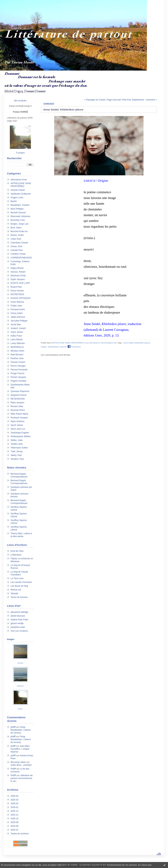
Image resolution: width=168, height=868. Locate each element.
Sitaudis (14, 593)
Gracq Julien (17, 313)
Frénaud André (18, 309)
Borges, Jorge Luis (19, 224)
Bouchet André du (19, 231)
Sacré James (17, 425)
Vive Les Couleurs (19, 631)
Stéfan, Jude (17, 440)
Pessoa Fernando (19, 370)
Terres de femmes (19, 597)
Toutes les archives (20, 834)
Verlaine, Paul (17, 459)
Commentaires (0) (108, 343)
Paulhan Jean (17, 358)
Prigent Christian (18, 381)
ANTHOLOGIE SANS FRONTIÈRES (67, 343)
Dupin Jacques (18, 279)
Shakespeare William (21, 436)
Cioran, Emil (16, 246)
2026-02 (14, 804)
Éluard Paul (16, 287)
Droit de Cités (17, 551)
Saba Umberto (17, 421)
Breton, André (17, 235)
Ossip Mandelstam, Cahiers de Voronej (21, 730)
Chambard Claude (19, 243)
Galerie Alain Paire (19, 620)
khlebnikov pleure (142, 343)
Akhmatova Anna (19, 180)
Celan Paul (16, 239)
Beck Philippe (17, 209)
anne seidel (129, 343)
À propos (20, 153)
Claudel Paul (17, 250)
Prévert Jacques (18, 377)
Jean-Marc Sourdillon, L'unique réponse (20, 749)
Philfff (13, 769)
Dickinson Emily (18, 276)
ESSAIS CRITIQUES (21, 298)
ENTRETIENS (17, 294)
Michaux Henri (17, 351)
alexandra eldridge (19, 612)
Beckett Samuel (18, 213)
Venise (20, 663)
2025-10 (14, 819)
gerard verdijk (17, 623)
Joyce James (17, 332)
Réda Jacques (17, 403)
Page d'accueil (114, 100)
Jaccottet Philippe (19, 321)
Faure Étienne (17, 302)
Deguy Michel (17, 268)
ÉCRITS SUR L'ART (20, 283)
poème (63, 347)
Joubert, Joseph (18, 328)
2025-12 (14, 811)
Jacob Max (16, 324)
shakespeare (53, 347)
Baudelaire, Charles (20, 205)
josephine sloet (18, 627)
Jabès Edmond (18, 317)
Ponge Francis (17, 373)
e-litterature (16, 555)
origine (44, 347)
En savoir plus (145, 865)
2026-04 (14, 796)
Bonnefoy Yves (18, 220)
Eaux (20, 709)
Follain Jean (16, 306)
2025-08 (14, 826)
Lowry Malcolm (18, 343)
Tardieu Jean (17, 444)
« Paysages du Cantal (95, 100)
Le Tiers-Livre (17, 578)
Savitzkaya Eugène (20, 433)
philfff (13, 727)
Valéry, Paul (16, 455)
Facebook (74, 347)
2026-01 (14, 807)
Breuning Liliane (18, 762)
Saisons (20, 686)
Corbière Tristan (18, 254)
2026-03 (14, 800)
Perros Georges (18, 366)
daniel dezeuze (18, 616)
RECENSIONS (18, 399)
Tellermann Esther (19, 448)
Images (11, 639)
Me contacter (20, 101)
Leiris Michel (17, 340)
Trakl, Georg (16, 451)
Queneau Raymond (20, 391)
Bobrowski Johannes (20, 216)
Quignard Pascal (18, 395)
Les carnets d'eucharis (21, 582)
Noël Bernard (17, 355)
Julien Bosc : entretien (21, 765)
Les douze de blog (19, 586)
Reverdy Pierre (18, 410)
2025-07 (14, 830)
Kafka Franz (16, 336)
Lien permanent (92, 343)
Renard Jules (17, 406)
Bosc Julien (16, 228)
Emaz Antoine (17, 291)
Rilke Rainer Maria (19, 414)
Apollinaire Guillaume (21, 194)
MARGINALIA (17, 347)
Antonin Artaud (18, 190)
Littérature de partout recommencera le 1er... (22, 778)
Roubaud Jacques (19, 418)
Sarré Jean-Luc (18, 429)
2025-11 (14, 815)
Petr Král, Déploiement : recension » (140, 100)
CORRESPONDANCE (21, 258)
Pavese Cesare (18, 362)
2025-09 (14, 822)
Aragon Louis (17, 198)
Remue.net (16, 590)
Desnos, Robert (18, 272)
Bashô (14, 201)
